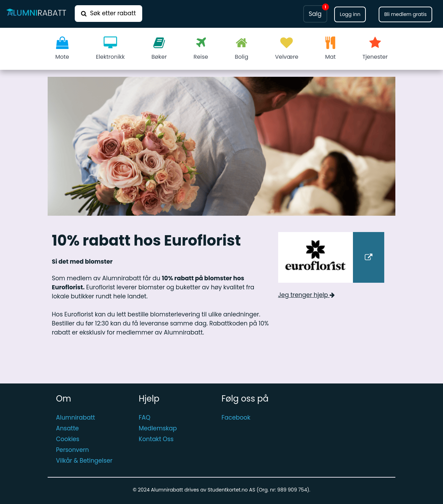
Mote (62, 49)
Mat (330, 49)
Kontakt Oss (156, 439)
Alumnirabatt (75, 418)
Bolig (241, 49)
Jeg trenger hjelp (307, 295)
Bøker (159, 49)
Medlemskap (158, 428)
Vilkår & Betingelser (84, 461)
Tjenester (375, 49)
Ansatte (67, 428)
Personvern (73, 450)
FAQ (144, 418)
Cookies (68, 439)
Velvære (287, 49)
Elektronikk (110, 49)
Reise (201, 49)
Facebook (236, 418)
